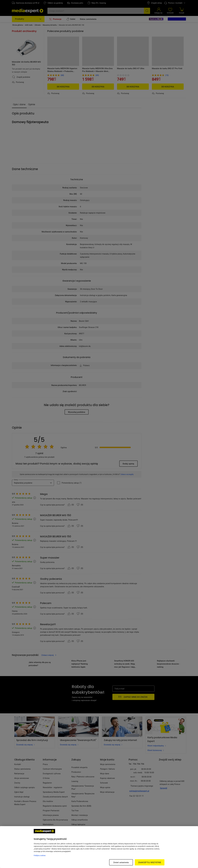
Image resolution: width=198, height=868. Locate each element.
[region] (99, 847)
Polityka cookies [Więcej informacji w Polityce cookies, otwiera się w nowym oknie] (40, 855)
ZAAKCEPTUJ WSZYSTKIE (150, 862)
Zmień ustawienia (121, 862)
